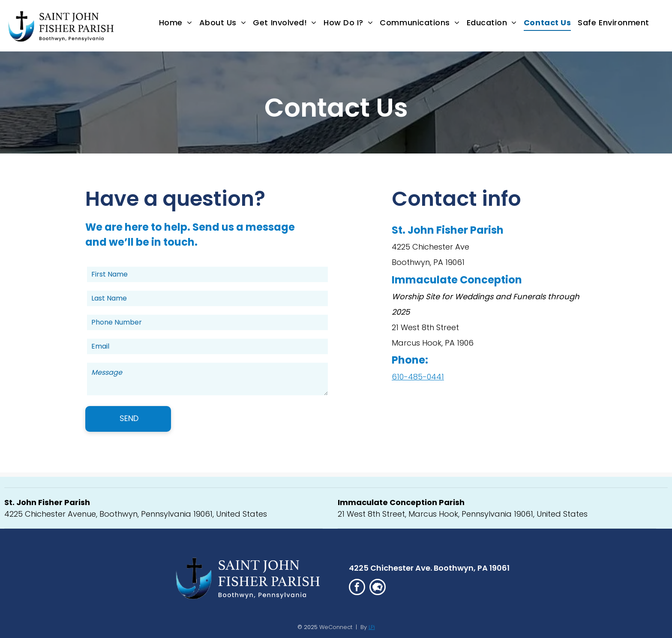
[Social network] (378, 588)
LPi (372, 627)
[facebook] (357, 588)
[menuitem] (176, 23)
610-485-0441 (418, 377)
